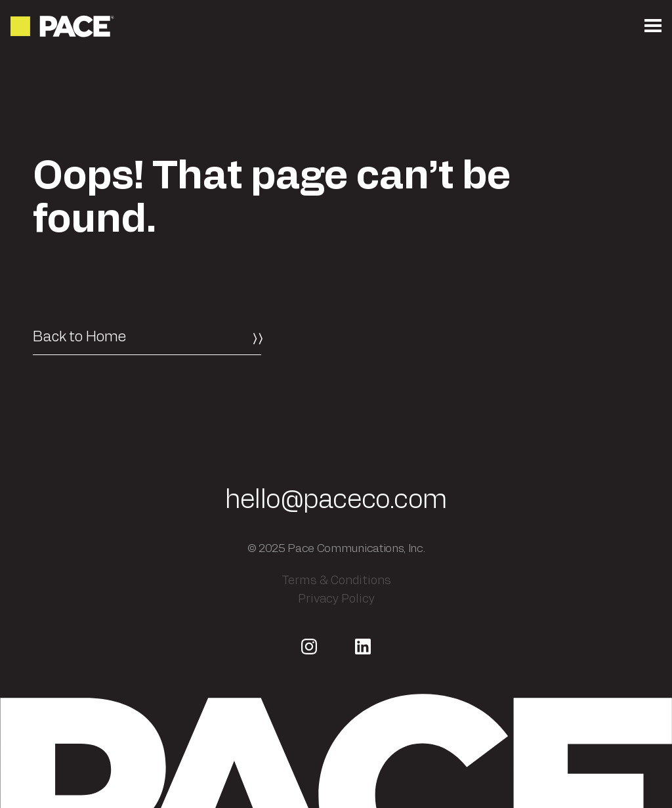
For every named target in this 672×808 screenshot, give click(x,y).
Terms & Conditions (336, 581)
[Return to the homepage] (63, 26)
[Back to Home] (147, 337)
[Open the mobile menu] (653, 26)
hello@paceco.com (336, 500)
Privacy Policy (336, 599)
